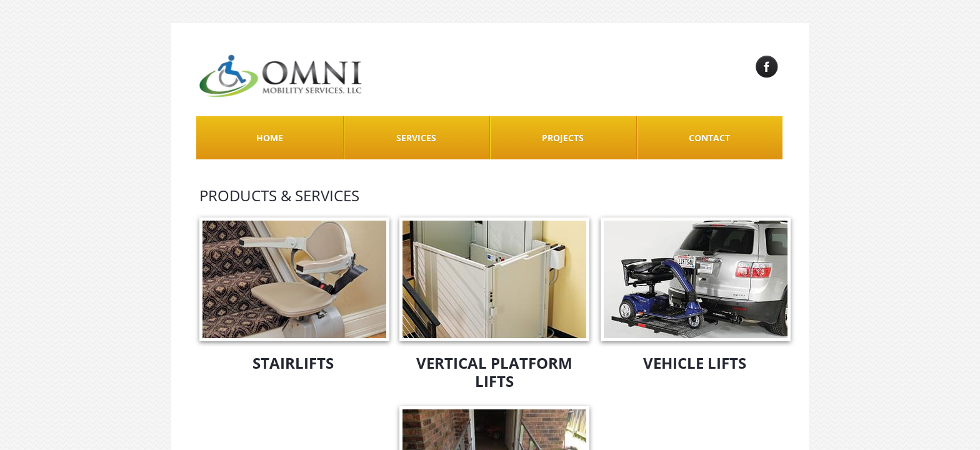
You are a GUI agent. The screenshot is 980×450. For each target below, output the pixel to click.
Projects (563, 138)
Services (416, 138)
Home (270, 138)
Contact (709, 138)
